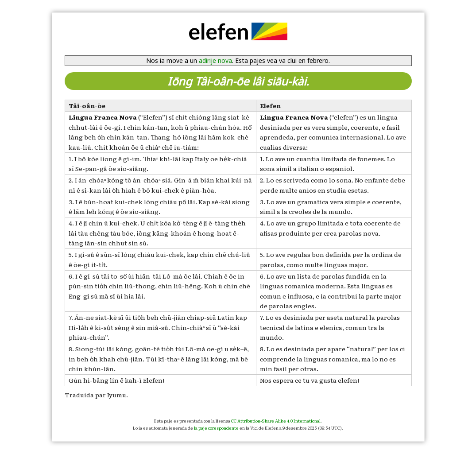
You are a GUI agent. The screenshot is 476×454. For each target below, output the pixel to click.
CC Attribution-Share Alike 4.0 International (276, 421)
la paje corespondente (216, 428)
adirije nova (215, 60)
